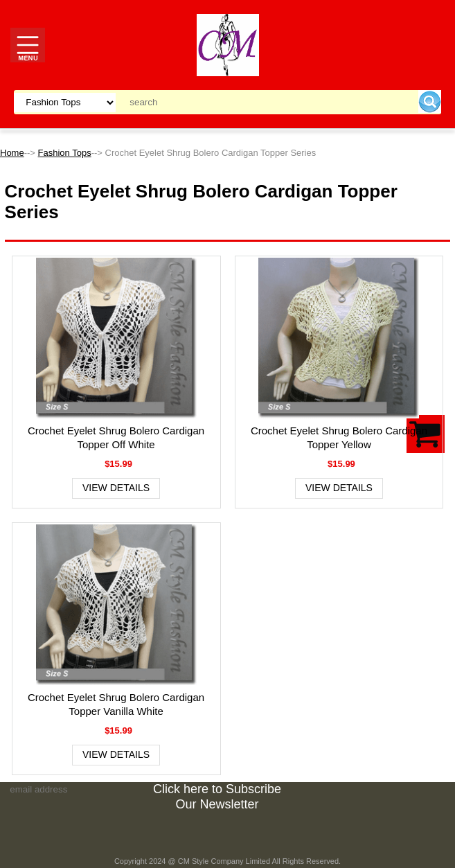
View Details (116, 488)
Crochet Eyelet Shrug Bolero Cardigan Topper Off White (116, 437)
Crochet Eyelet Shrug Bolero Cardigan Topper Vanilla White (116, 704)
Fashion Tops (65, 153)
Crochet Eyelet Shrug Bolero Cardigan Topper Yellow (339, 437)
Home (12, 153)
